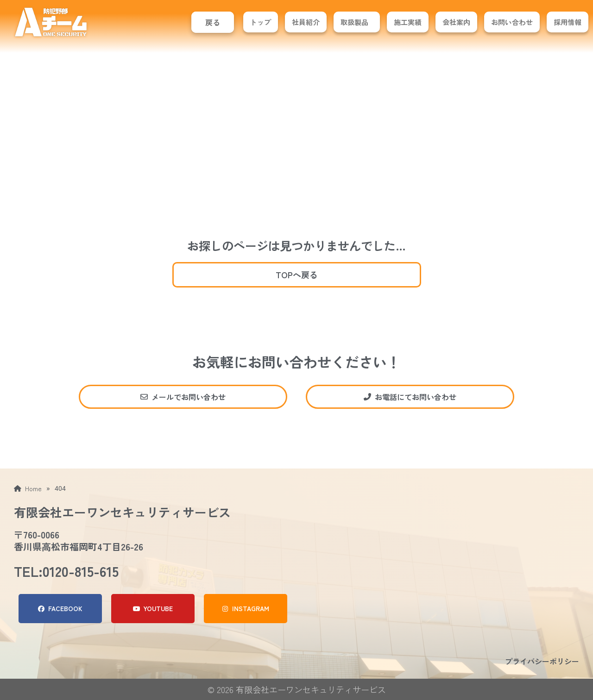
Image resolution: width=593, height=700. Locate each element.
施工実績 (408, 22)
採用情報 (568, 22)
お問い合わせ (512, 22)
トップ (261, 22)
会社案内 (456, 22)
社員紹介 (306, 22)
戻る (213, 22)
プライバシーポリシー (542, 661)
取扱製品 (354, 22)
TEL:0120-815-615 (66, 571)
